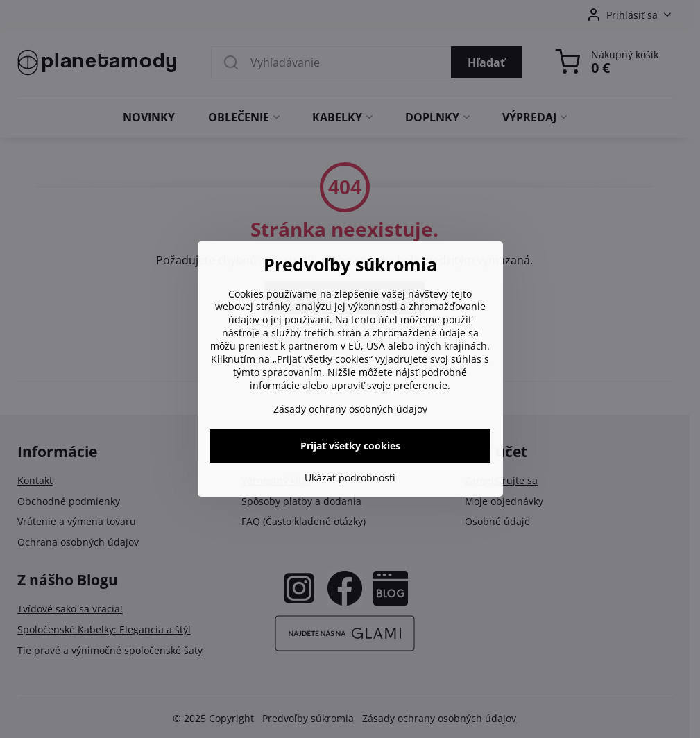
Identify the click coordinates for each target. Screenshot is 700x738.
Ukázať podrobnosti (350, 478)
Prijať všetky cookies (350, 446)
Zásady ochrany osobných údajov (350, 409)
